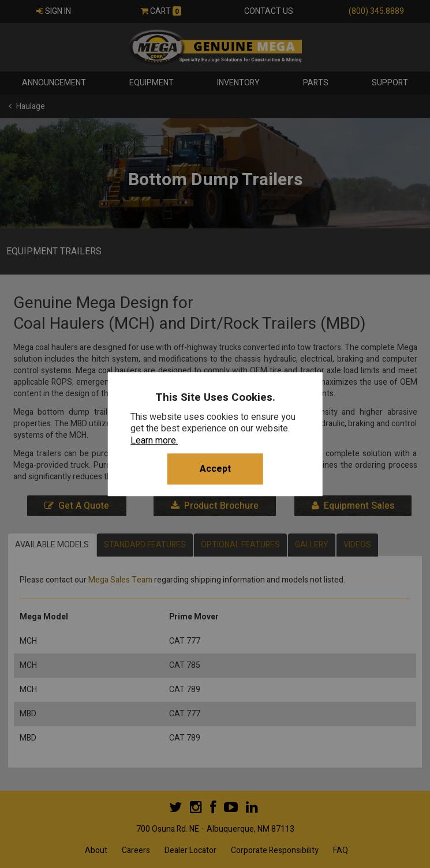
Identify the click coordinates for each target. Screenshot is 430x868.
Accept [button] (215, 469)
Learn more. (154, 441)
